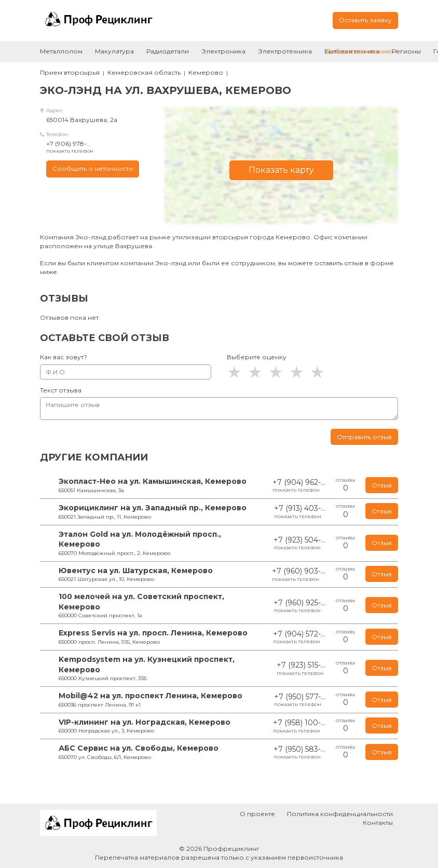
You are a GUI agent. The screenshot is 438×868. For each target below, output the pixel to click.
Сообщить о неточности (93, 168)
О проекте (257, 814)
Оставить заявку (365, 20)
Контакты (378, 823)
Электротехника (285, 51)
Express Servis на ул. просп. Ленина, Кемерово (153, 633)
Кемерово (206, 72)
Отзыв (382, 485)
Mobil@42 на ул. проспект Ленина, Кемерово (150, 696)
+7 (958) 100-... (299, 726)
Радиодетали (168, 51)
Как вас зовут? (64, 357)
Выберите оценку (257, 357)
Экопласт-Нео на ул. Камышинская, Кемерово (153, 481)
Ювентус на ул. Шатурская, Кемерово (136, 571)
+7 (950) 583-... (299, 752)
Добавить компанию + (362, 51)
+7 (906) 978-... (98, 147)
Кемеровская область (144, 72)
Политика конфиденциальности (340, 814)
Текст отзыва (61, 390)
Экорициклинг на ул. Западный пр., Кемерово (153, 508)
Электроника (223, 51)
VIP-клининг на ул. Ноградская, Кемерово (145, 722)
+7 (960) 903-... (299, 574)
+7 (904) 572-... (299, 637)
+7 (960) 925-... (299, 606)
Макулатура (114, 51)
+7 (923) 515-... (301, 668)
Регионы (406, 51)
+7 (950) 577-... (300, 700)
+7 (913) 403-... (300, 512)
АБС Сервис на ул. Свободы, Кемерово (139, 748)
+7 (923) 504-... (299, 543)
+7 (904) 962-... (299, 486)
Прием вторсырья (70, 72)
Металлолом (61, 51)
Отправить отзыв (364, 437)
